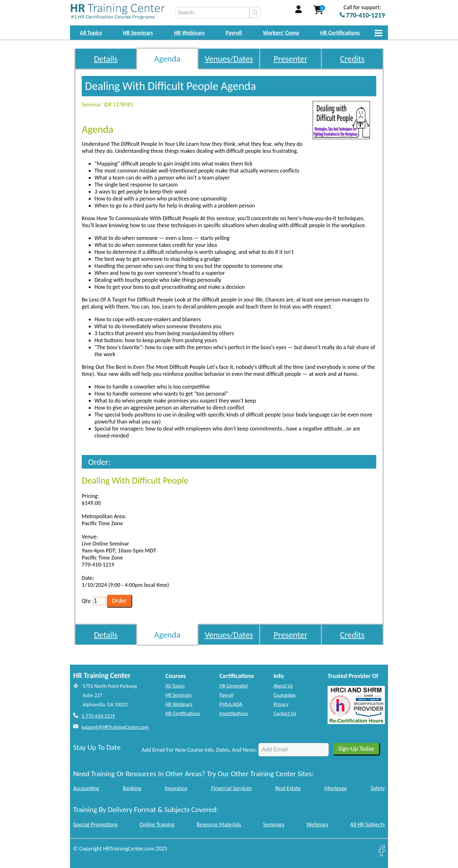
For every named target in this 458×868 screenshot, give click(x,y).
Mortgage (336, 788)
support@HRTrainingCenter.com (115, 727)
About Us (283, 686)
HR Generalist (234, 686)
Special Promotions (95, 824)
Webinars (317, 824)
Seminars (274, 824)
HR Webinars (189, 33)
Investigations (234, 713)
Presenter (291, 59)
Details (106, 59)
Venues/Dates (229, 59)
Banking (132, 788)
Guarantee (285, 695)
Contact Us (285, 713)
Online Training (157, 824)
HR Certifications (340, 33)
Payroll (234, 33)
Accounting (86, 788)
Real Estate (288, 788)
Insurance (176, 788)
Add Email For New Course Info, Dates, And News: (199, 750)
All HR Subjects (368, 824)
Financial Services (231, 788)
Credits (352, 59)
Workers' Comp (281, 33)
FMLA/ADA (231, 704)
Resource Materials (219, 824)
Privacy (281, 704)
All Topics (91, 33)
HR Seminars (138, 33)
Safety (378, 788)
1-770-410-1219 (98, 716)
